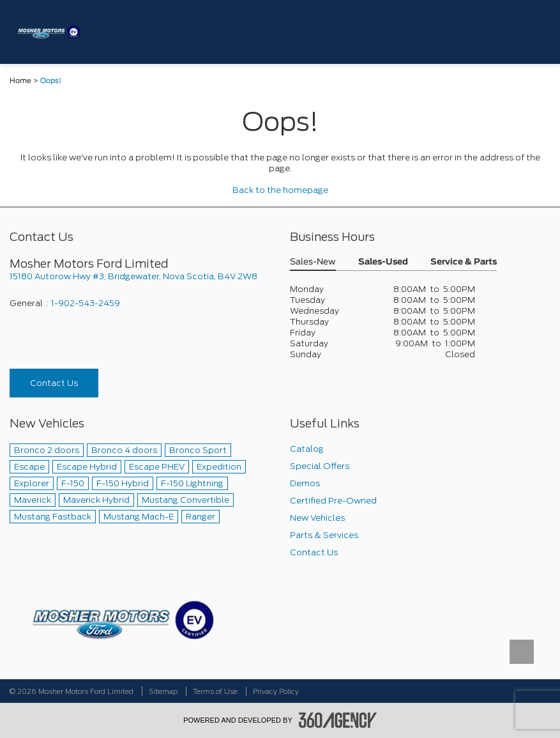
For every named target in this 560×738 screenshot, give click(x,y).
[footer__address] (140, 276)
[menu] (538, 32)
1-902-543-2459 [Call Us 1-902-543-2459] (86, 303)
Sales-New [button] (313, 262)
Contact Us (54, 383)
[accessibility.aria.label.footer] (338, 720)
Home (20, 81)
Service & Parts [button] (464, 262)
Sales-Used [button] (383, 262)
